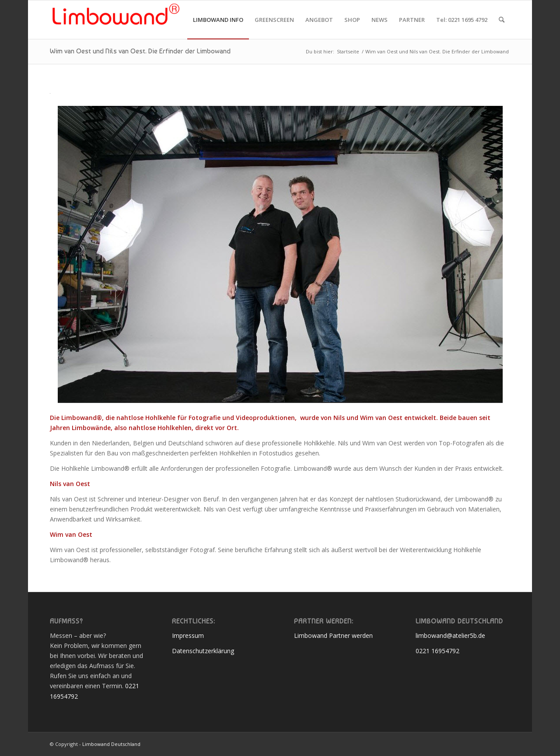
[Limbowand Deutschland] (115, 20)
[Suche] (502, 20)
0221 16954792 (437, 651)
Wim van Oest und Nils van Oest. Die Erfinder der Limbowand (140, 51)
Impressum (188, 635)
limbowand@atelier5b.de (450, 635)
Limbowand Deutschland (111, 744)
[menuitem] (218, 20)
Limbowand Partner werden (333, 635)
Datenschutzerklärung (203, 651)
